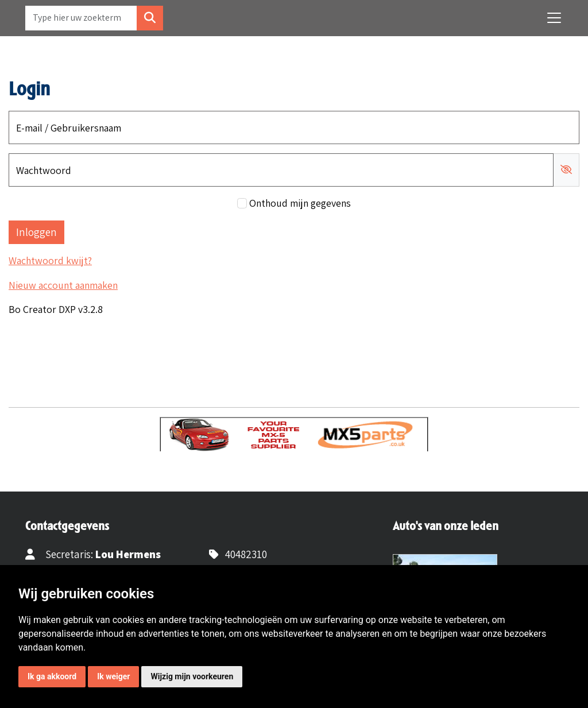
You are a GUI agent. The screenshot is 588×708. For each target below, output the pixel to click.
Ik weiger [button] (113, 676)
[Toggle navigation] (554, 18)
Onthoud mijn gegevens (300, 203)
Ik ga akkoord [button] (52, 676)
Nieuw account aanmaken (63, 285)
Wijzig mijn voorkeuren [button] (192, 676)
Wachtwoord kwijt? (50, 260)
